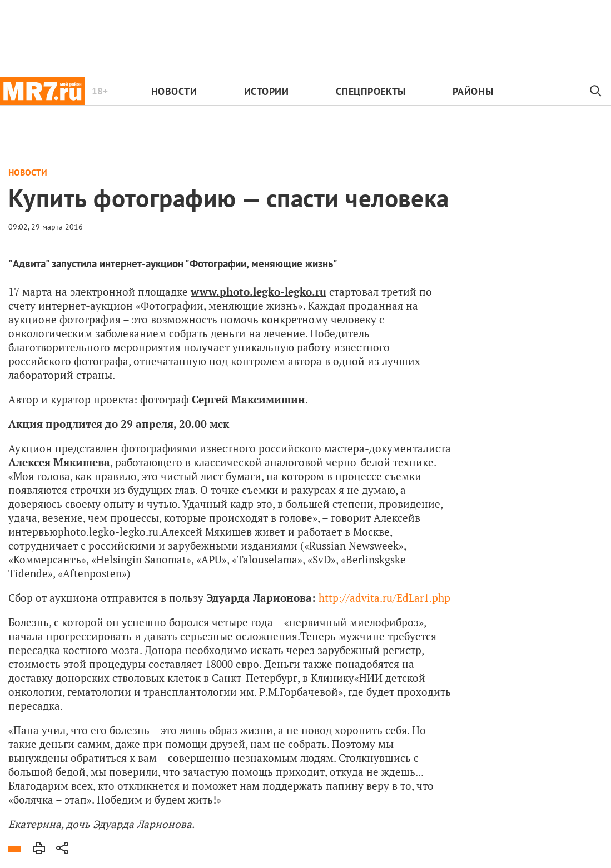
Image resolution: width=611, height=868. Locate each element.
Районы (473, 91)
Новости (174, 91)
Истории (267, 91)
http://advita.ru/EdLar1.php (384, 598)
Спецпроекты (371, 91)
